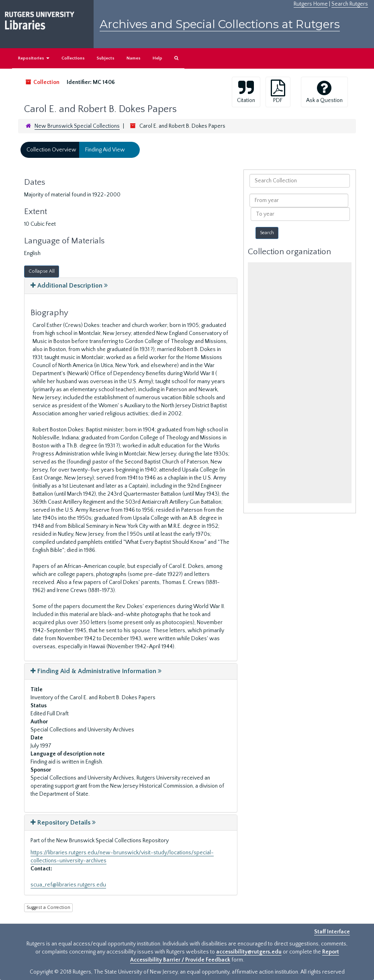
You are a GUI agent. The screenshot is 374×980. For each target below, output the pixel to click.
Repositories (34, 58)
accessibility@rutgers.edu (249, 952)
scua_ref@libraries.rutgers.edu (68, 885)
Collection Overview (51, 150)
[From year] (299, 200)
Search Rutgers (350, 4)
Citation (246, 92)
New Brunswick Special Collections (77, 126)
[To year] (300, 214)
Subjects (106, 58)
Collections (73, 58)
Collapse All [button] (42, 271)
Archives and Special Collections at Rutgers (220, 24)
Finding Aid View (105, 150)
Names (134, 58)
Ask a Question (324, 92)
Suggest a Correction (48, 908)
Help (157, 58)
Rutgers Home (311, 4)
